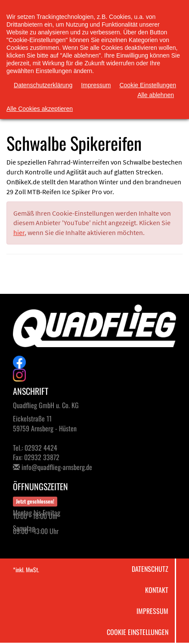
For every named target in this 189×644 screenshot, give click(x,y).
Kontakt (157, 590)
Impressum (152, 611)
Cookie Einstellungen (138, 632)
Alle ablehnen (156, 95)
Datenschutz (150, 569)
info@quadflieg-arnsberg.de (57, 467)
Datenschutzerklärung (43, 85)
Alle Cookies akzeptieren (40, 109)
